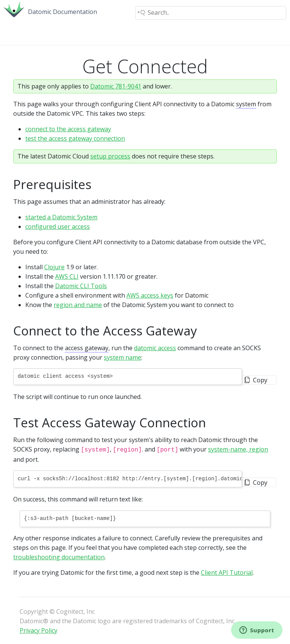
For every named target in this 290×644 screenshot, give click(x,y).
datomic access (155, 348)
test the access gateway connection (75, 138)
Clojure (54, 267)
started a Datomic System (61, 217)
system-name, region (238, 449)
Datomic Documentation (62, 12)
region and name (78, 305)
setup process (110, 156)
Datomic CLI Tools (81, 286)
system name (123, 357)
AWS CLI (67, 276)
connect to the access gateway (68, 129)
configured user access (58, 227)
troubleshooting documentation (59, 556)
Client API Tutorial (227, 572)
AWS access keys (150, 295)
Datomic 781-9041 (116, 86)
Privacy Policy (39, 630)
